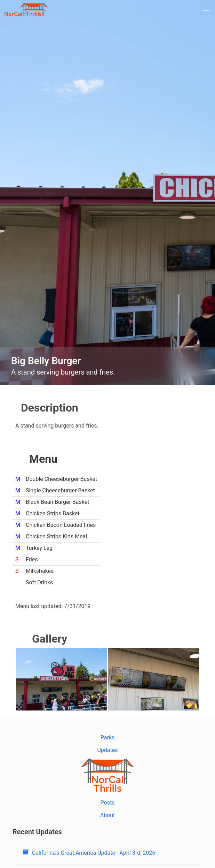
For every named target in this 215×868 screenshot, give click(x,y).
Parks (108, 738)
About (108, 815)
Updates (107, 750)
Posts (108, 803)
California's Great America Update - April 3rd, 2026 (89, 853)
